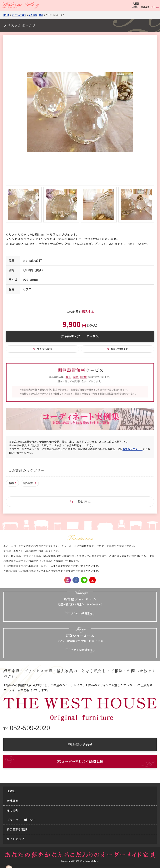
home (11, 791)
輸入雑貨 (33, 15)
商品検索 (145, 7)
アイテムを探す (19, 15)
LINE (84, 580)
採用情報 (12, 810)
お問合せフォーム (132, 449)
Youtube (92, 580)
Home (6, 15)
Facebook (76, 580)
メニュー (155, 7)
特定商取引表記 (17, 829)
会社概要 (12, 801)
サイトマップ (15, 839)
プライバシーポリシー (21, 820)
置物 (41, 15)
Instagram (67, 580)
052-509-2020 (27, 728)
